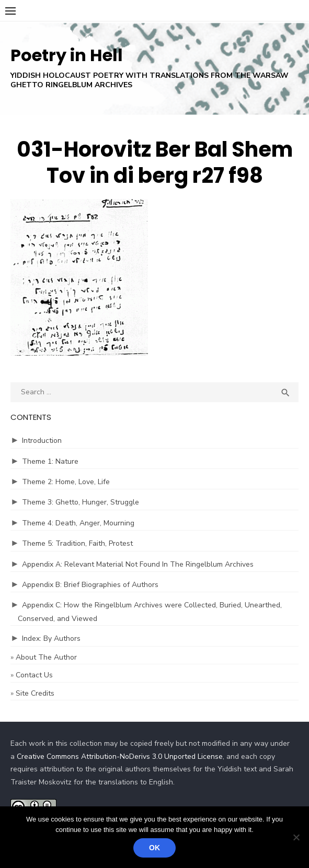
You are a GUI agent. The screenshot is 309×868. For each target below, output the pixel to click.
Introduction (42, 441)
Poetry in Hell (67, 55)
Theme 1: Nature (50, 461)
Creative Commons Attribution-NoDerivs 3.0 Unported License (120, 756)
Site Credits (35, 693)
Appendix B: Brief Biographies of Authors (90, 585)
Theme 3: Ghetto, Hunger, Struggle (81, 502)
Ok (154, 848)
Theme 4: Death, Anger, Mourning (78, 523)
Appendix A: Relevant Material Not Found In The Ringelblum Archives (138, 564)
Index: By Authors (51, 638)
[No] (296, 837)
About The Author (46, 657)
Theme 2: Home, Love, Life (66, 482)
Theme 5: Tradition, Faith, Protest (77, 543)
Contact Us (34, 675)
